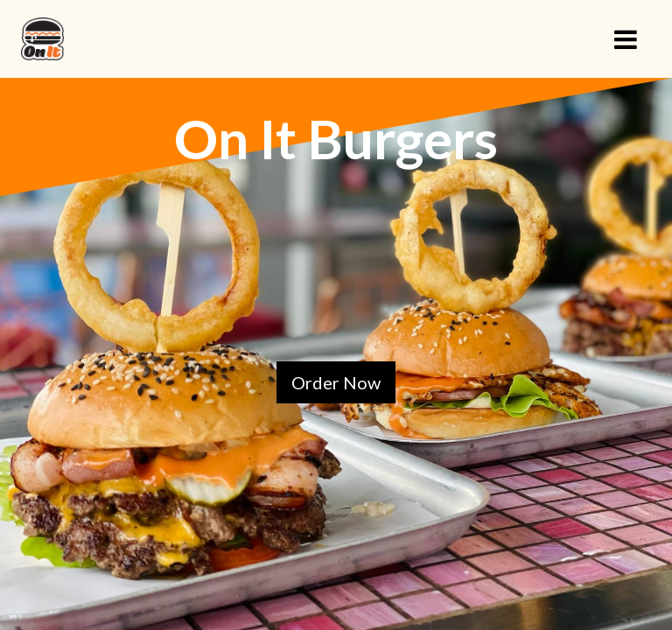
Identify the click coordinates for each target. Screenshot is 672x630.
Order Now (336, 382)
